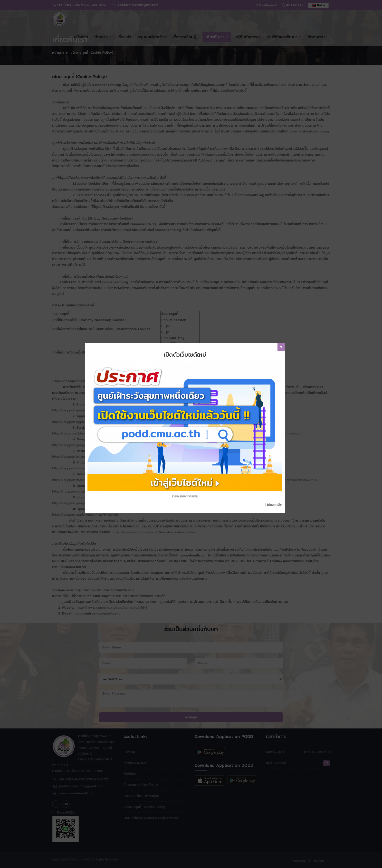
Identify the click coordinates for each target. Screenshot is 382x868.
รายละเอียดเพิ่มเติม (185, 426)
